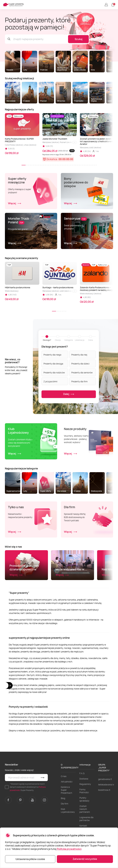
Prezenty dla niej (79, 355)
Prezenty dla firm (79, 381)
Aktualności (67, 802)
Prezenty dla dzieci (80, 363)
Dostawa (84, 799)
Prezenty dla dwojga (53, 363)
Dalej (69, 394)
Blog (63, 818)
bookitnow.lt (104, 810)
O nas (64, 796)
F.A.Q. (82, 793)
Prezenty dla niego (52, 355)
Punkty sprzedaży (84, 819)
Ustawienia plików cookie (30, 859)
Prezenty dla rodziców (54, 372)
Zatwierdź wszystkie (85, 859)
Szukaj (79, 39)
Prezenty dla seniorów (82, 372)
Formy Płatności (84, 811)
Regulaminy (85, 804)
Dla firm (65, 824)
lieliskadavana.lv (106, 805)
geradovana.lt (105, 799)
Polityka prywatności (69, 849)
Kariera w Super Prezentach (66, 810)
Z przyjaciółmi (50, 381)
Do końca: (52, 159)
